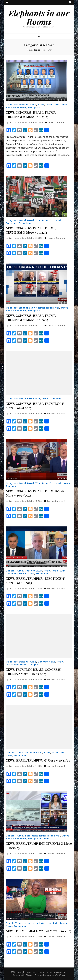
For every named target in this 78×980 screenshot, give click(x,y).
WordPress (60, 975)
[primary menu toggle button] (39, 37)
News (23, 108)
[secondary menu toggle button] (7, 3)
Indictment (31, 836)
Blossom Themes (34, 975)
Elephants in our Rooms (39, 17)
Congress (12, 105)
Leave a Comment (57, 122)
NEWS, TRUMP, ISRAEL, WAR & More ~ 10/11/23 (39, 931)
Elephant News (28, 308)
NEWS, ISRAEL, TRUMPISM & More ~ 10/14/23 (38, 760)
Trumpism (34, 108)
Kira (10, 122)
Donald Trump (28, 105)
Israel (41, 105)
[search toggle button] (70, 3)
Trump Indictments (40, 839)
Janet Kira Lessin (52, 220)
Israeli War (52, 105)
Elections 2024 (33, 571)
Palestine (12, 223)
